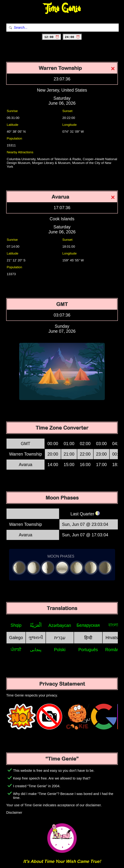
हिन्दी (88, 638)
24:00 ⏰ (72, 37)
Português (88, 650)
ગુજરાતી (36, 637)
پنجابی (36, 650)
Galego (16, 638)
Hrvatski (113, 638)
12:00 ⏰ (52, 37)
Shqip (16, 625)
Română (113, 650)
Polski (60, 650)
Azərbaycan (60, 625)
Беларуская (88, 625)
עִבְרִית (60, 638)
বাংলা (113, 625)
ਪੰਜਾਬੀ (16, 650)
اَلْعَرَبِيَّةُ (36, 625)
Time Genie (62, 9)
